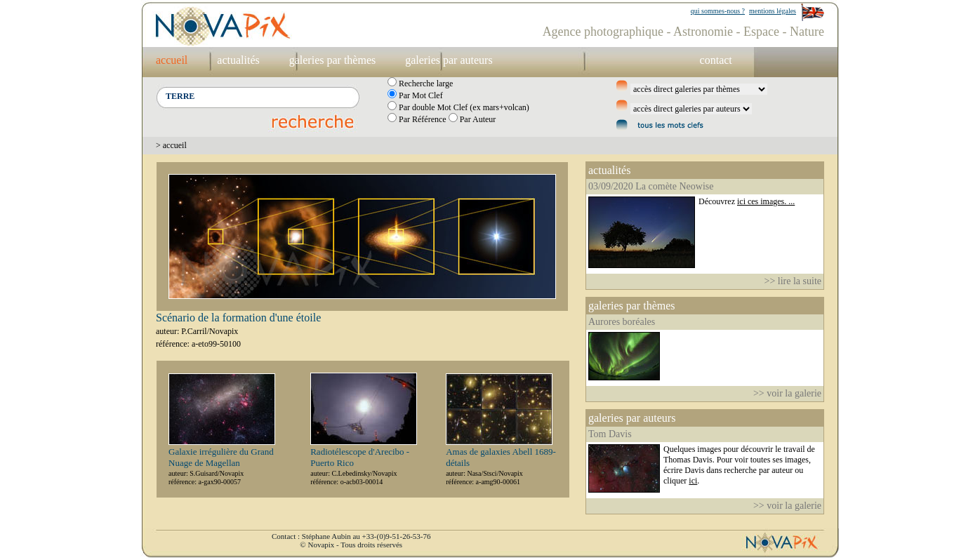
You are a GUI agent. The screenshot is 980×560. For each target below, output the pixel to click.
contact (716, 60)
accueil (172, 60)
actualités (238, 60)
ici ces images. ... (766, 201)
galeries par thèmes (333, 60)
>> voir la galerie (787, 393)
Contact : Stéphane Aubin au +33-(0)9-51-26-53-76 (351, 536)
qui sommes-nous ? (718, 11)
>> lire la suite (793, 281)
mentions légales (773, 11)
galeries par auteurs (449, 60)
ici (693, 481)
